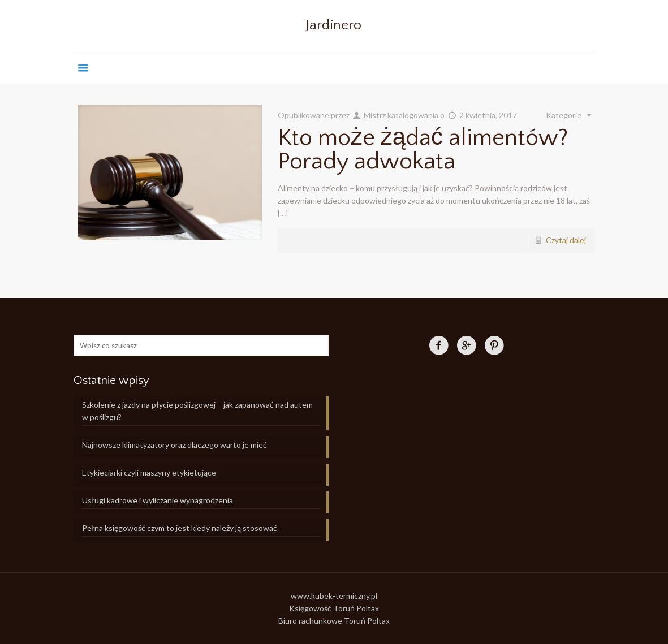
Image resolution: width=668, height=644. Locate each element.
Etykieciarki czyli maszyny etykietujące (149, 472)
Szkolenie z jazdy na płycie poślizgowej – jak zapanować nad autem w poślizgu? (197, 411)
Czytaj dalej (566, 240)
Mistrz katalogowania (401, 115)
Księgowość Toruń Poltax (334, 608)
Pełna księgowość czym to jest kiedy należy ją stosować (180, 528)
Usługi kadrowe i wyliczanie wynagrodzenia (158, 500)
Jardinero (334, 25)
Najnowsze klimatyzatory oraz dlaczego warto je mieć (174, 445)
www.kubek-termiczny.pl (334, 596)
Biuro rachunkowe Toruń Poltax (334, 621)
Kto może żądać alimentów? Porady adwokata (423, 150)
